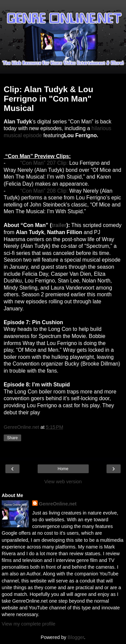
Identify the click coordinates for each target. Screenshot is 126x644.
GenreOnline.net (58, 504)
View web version (63, 482)
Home (63, 469)
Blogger (76, 637)
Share (12, 438)
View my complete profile (29, 624)
